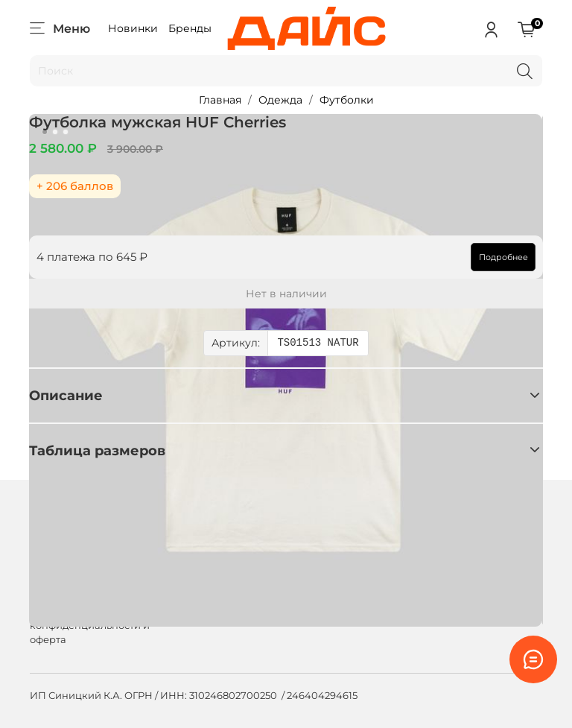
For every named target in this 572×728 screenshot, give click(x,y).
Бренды (190, 28)
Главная (220, 100)
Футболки (347, 100)
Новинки (133, 28)
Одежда (280, 100)
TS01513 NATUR (318, 343)
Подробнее (503, 257)
